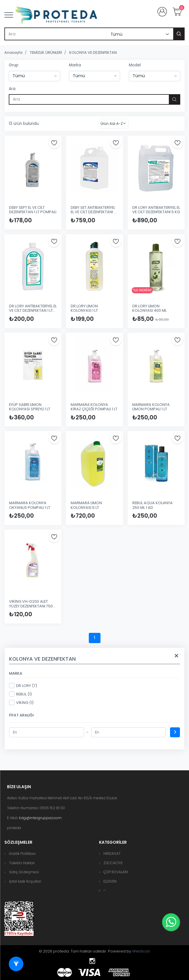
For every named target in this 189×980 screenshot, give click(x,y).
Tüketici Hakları (22, 863)
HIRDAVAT (112, 854)
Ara (12, 89)
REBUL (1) (20, 694)
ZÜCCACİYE (113, 863)
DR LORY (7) (23, 686)
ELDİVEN (110, 881)
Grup (14, 65)
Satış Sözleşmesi (24, 872)
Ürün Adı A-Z (112, 124)
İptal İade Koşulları (25, 881)
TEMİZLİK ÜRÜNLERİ (46, 52)
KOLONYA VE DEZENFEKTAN (93, 52)
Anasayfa (13, 52)
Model (135, 65)
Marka (75, 65)
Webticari (141, 951)
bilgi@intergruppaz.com (40, 818)
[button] (105, 890)
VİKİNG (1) (21, 702)
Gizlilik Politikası (22, 854)
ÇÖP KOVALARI (116, 872)
